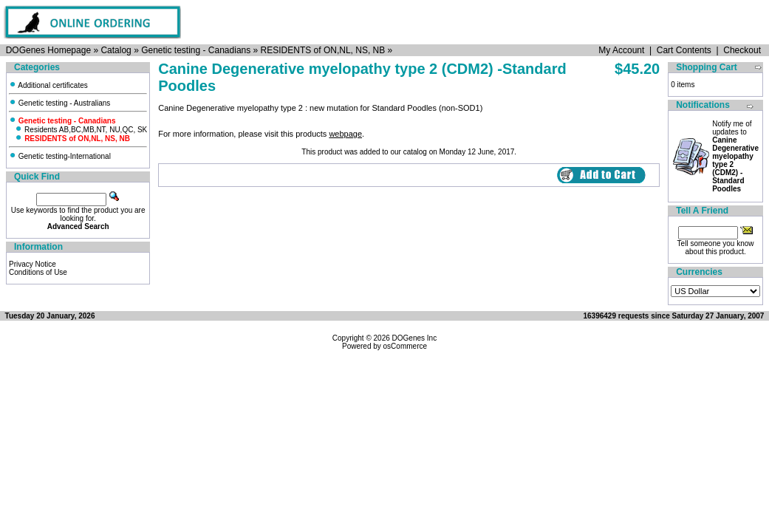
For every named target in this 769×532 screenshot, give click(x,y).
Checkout (742, 50)
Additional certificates (48, 85)
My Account (621, 50)
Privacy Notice (33, 264)
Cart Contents (684, 50)
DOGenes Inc (415, 338)
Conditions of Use (38, 272)
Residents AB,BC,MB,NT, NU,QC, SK (81, 130)
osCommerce (405, 346)
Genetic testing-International (60, 156)
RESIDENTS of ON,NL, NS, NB (323, 50)
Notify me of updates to (735, 156)
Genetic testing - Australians (59, 103)
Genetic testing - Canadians (196, 50)
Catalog (116, 50)
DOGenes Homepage (48, 50)
